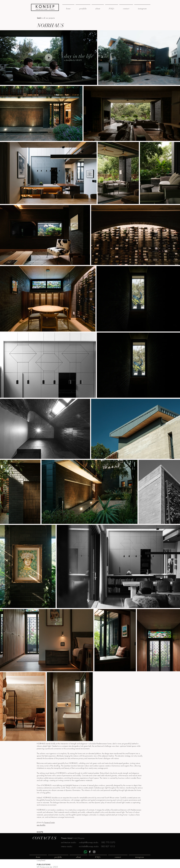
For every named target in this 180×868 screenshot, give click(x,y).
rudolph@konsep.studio (89, 842)
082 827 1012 (108, 846)
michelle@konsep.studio (89, 846)
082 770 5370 (108, 842)
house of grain (50, 822)
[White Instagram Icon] (94, 852)
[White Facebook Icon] (90, 852)
